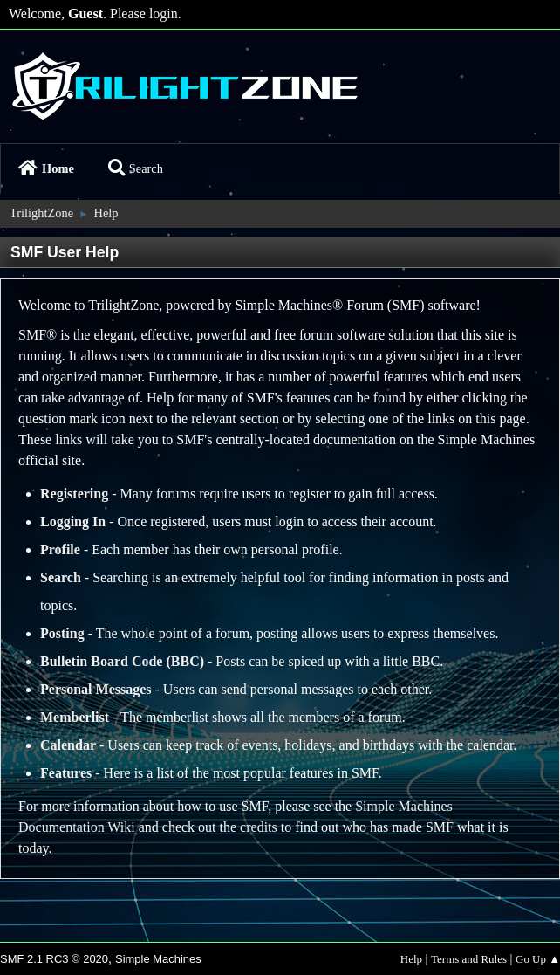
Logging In (73, 522)
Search (136, 168)
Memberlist (75, 717)
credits (259, 827)
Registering (74, 494)
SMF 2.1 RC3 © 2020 (54, 959)
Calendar (68, 745)
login (164, 14)
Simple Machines (158, 959)
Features (66, 773)
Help (411, 959)
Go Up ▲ (538, 959)
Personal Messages (96, 689)
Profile (60, 549)
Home (46, 168)
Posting (62, 633)
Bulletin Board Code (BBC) (122, 661)
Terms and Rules (469, 959)
